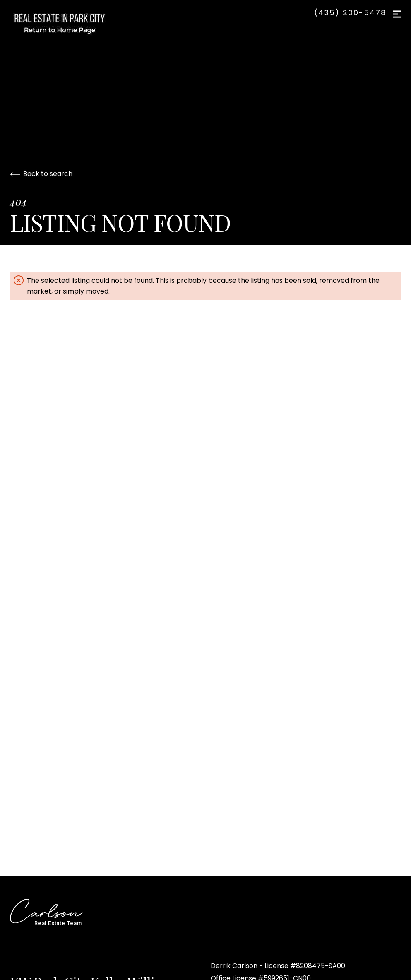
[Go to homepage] (68, 23)
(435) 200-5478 (350, 13)
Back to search (41, 174)
